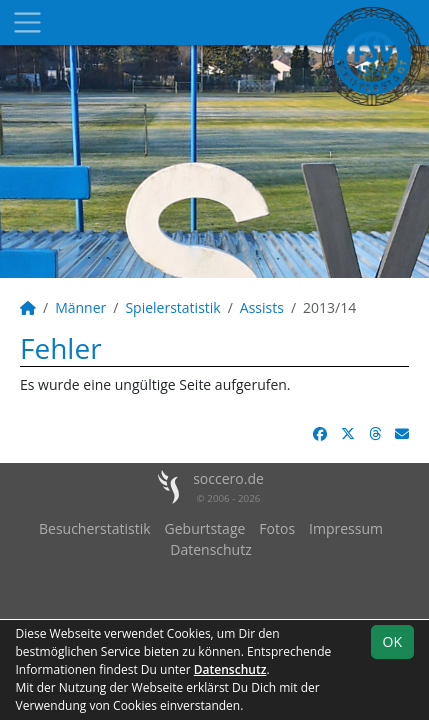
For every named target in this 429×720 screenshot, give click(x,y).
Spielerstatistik (172, 307)
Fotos (277, 528)
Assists (262, 307)
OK (392, 641)
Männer (80, 307)
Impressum (346, 528)
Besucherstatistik (95, 528)
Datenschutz (210, 549)
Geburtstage (205, 528)
